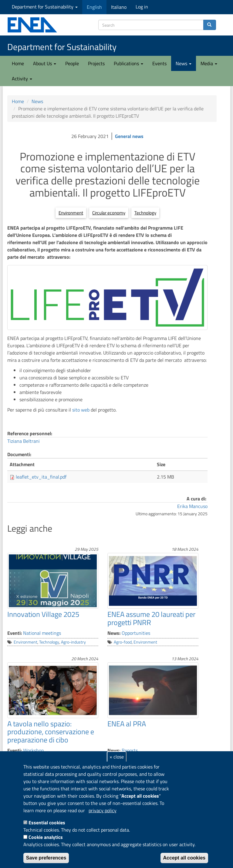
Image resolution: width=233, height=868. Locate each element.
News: (114, 633)
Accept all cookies (184, 858)
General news (129, 136)
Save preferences (46, 858)
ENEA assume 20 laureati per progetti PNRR (151, 618)
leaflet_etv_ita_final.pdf (41, 477)
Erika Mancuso (192, 506)
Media (209, 63)
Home (18, 63)
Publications (128, 63)
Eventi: (15, 633)
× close (117, 757)
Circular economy (109, 213)
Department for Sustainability (45, 7)
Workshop (33, 750)
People (72, 63)
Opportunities (136, 633)
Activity (22, 79)
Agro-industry (73, 642)
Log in (142, 7)
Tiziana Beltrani (24, 441)
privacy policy (103, 810)
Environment (71, 213)
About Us (45, 63)
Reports (130, 750)
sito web (81, 410)
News (184, 63)
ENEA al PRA (127, 724)
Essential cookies (47, 823)
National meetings (42, 633)
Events (159, 63)
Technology (145, 213)
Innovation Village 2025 (43, 614)
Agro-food (123, 642)
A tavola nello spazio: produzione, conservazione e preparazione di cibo (51, 732)
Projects (96, 63)
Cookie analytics (46, 837)
